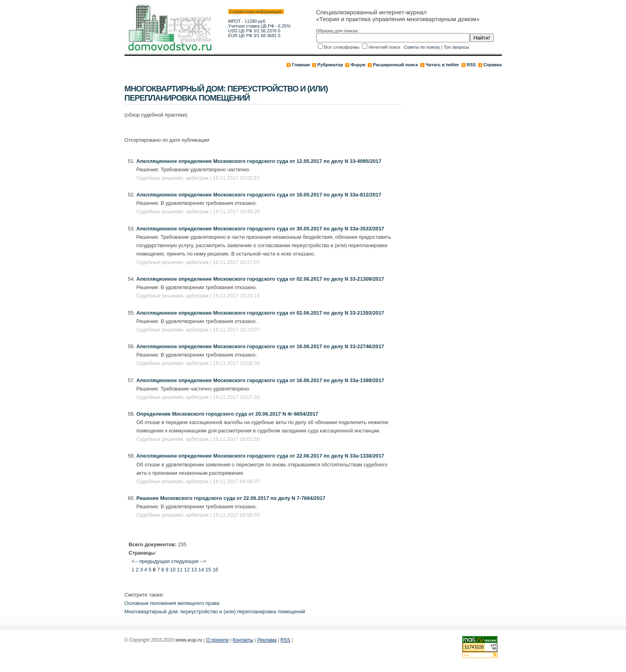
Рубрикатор (330, 65)
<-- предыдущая (151, 561)
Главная (301, 65)
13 (194, 570)
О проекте (217, 640)
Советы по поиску (422, 47)
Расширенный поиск (395, 65)
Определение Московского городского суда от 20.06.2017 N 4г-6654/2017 (228, 414)
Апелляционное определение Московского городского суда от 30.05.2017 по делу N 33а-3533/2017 (261, 229)
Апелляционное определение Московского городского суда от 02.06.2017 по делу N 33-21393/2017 (261, 313)
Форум (358, 65)
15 (208, 570)
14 (201, 570)
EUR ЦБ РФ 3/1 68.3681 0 (255, 36)
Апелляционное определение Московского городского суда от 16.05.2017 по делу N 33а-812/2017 (259, 195)
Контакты (243, 640)
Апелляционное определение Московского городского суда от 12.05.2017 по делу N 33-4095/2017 (259, 161)
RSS (471, 65)
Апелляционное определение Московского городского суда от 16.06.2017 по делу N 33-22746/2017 (261, 346)
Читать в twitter (442, 65)
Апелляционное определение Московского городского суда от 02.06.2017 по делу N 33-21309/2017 (261, 279)
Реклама (267, 640)
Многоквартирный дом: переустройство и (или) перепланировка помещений (215, 612)
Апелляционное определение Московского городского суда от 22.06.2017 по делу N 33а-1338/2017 (261, 456)
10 (172, 570)
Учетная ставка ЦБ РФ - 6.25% (260, 26)
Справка (493, 65)
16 (215, 570)
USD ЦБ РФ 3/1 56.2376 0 (255, 31)
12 (187, 570)
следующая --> (188, 561)
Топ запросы (456, 47)
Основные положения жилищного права (172, 603)
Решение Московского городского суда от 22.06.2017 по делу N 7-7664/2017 (231, 498)
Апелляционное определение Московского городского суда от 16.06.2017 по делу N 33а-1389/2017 (261, 380)
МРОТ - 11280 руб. (248, 21)
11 (180, 570)
